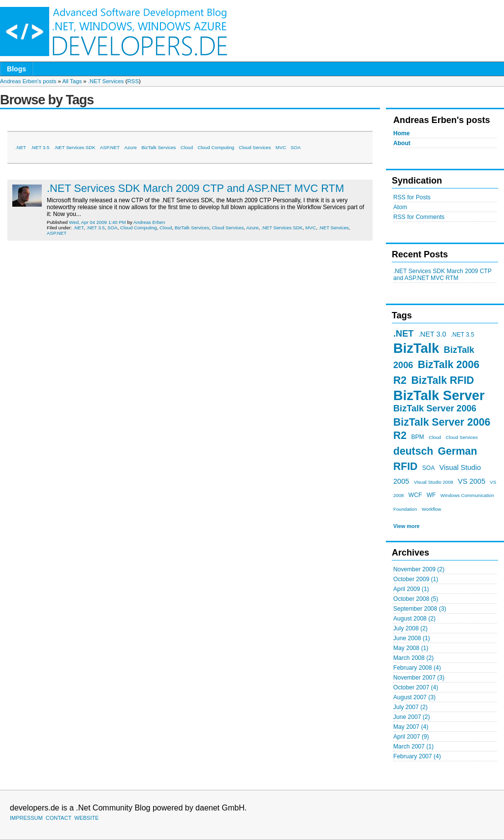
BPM (417, 437)
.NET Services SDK (75, 147)
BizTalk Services (158, 147)
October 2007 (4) (416, 687)
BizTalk (416, 348)
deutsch (413, 451)
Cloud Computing (216, 147)
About (402, 143)
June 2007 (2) (412, 717)
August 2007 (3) (414, 697)
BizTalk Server (439, 395)
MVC (281, 147)
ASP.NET (110, 147)
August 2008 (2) (414, 619)
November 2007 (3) (419, 678)
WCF (415, 495)
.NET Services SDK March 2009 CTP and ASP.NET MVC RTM (442, 275)
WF (431, 495)
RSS (133, 81)
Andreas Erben (149, 222)
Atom (400, 207)
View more (407, 526)
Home (402, 133)
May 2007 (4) (411, 727)
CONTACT (59, 818)
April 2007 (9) (411, 737)
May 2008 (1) (411, 648)
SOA (429, 468)
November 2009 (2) (419, 569)
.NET (403, 334)
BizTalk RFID (442, 380)
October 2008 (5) (416, 599)
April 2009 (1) (411, 589)
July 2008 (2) (410, 628)
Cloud (435, 437)
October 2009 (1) (416, 579)
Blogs (16, 69)
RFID (405, 466)
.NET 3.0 (432, 334)
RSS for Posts (412, 197)
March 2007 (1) (413, 747)
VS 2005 (472, 481)
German (457, 451)
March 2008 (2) (413, 658)
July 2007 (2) (410, 707)
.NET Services (106, 81)
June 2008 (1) (412, 638)
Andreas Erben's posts (28, 81)
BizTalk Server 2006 (435, 408)
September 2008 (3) (420, 609)
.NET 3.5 (462, 335)
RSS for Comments (419, 217)
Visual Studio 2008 (434, 482)
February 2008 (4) (417, 668)
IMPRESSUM (26, 818)
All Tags (72, 81)
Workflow (432, 509)
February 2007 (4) (417, 756)
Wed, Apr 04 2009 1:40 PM (97, 222)
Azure (131, 147)
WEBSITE (87, 818)
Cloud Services (462, 437)
